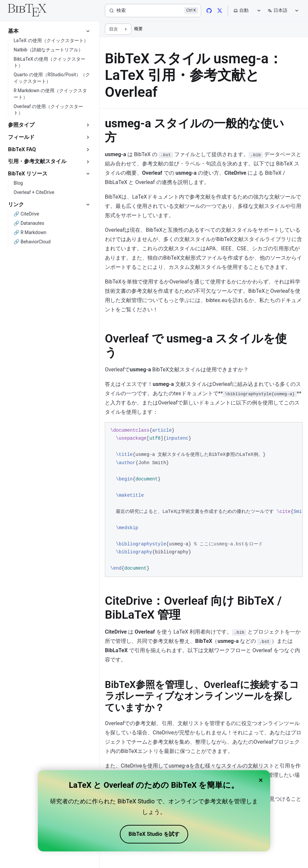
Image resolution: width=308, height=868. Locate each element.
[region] (204, 499)
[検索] (153, 11)
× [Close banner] (261, 780)
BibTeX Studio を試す (154, 834)
